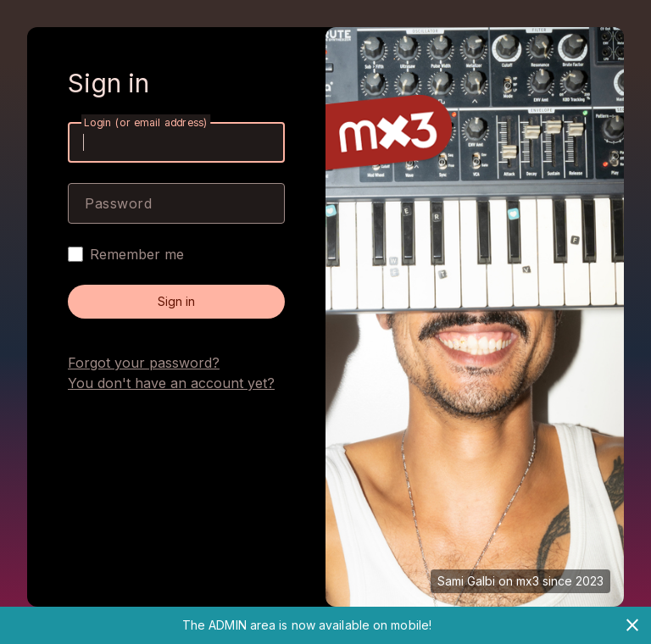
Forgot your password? (144, 363)
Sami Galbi (466, 581)
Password (118, 203)
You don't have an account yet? (171, 383)
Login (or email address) (146, 122)
